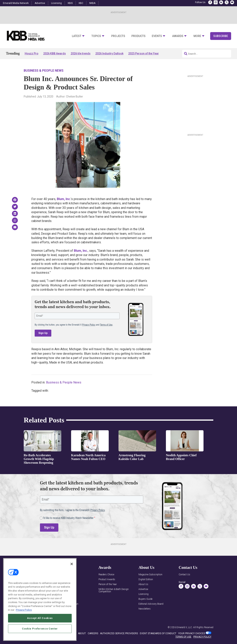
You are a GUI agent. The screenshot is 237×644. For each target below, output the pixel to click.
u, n (64, 199)
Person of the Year (108, 584)
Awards (178, 36)
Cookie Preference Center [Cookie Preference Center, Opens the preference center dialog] (40, 629)
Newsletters (145, 609)
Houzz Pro (32, 53)
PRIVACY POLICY (202, 637)
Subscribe (221, 36)
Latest (77, 36)
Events (157, 36)
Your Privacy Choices (192, 633)
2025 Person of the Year (144, 53)
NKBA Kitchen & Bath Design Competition (114, 590)
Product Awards (107, 580)
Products (138, 36)
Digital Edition (146, 580)
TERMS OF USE (183, 637)
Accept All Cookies (40, 618)
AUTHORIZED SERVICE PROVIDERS (119, 633)
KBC (81, 3)
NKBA (92, 3)
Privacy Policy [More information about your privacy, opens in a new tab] (24, 610)
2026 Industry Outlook (109, 53)
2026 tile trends (81, 53)
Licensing (56, 3)
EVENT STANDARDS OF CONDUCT (158, 633)
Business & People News (44, 71)
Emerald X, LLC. (185, 627)
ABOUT (82, 633)
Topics (96, 36)
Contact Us (184, 575)
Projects (118, 36)
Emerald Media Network (16, 3)
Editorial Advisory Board (151, 604)
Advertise (40, 3)
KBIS (70, 3)
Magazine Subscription (150, 575)
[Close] (72, 564)
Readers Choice (106, 575)
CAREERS (93, 633)
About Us (143, 584)
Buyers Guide (145, 599)
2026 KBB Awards (55, 53)
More (197, 36)
